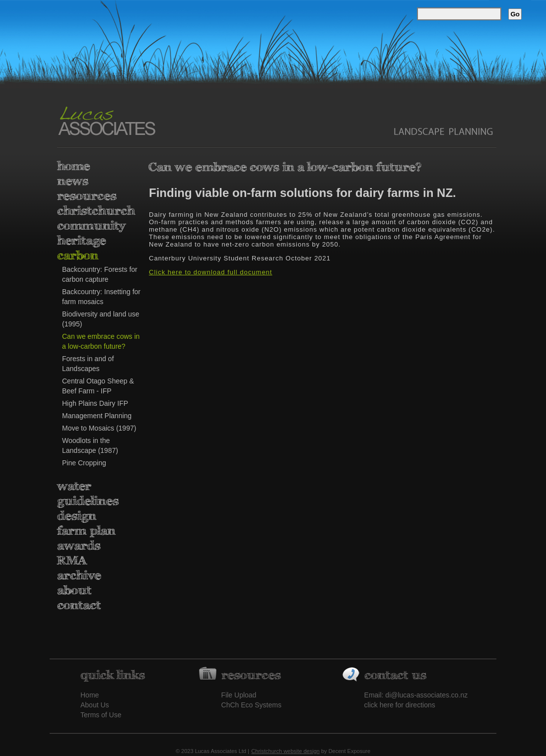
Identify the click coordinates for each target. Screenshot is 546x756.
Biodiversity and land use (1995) (101, 319)
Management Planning (97, 416)
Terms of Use (101, 715)
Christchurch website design (285, 751)
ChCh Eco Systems (251, 705)
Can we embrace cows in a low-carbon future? (101, 341)
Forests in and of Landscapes (88, 364)
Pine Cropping (84, 463)
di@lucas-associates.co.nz (426, 695)
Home (90, 695)
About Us (95, 705)
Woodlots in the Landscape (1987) (90, 445)
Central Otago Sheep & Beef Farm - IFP (98, 386)
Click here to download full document (210, 272)
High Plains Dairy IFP (95, 403)
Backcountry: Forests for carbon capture (100, 274)
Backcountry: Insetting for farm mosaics (101, 297)
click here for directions (400, 705)
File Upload (239, 695)
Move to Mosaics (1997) (99, 428)
